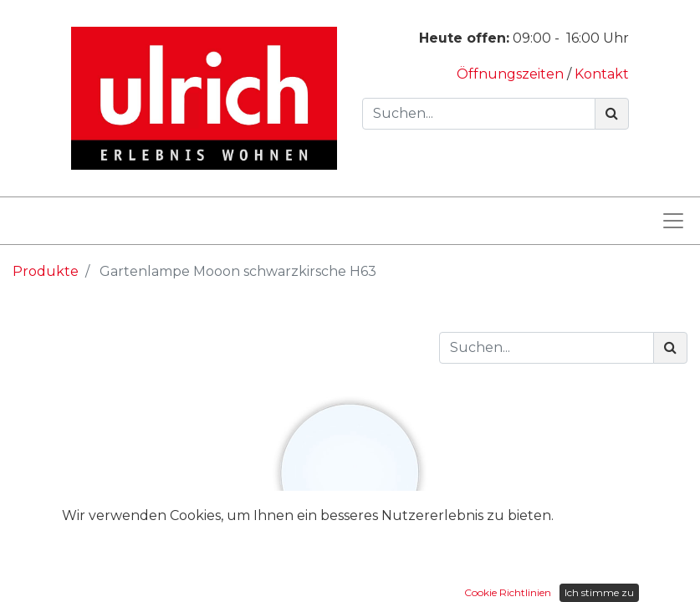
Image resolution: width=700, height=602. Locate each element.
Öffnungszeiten (512, 74)
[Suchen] (612, 114)
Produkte (46, 271)
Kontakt (602, 74)
